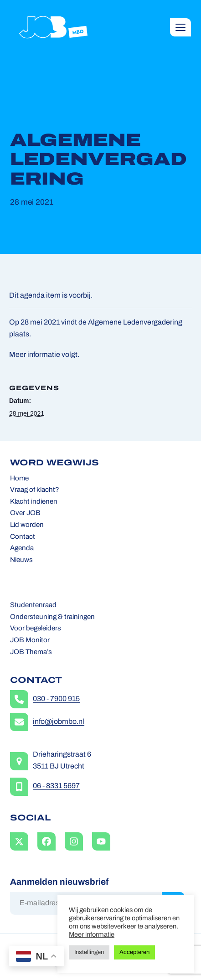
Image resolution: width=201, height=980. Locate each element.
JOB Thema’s (31, 652)
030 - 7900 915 (56, 699)
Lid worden (27, 525)
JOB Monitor (30, 641)
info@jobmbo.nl (59, 722)
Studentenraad (33, 606)
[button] (180, 27)
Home (19, 479)
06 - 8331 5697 (56, 786)
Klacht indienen (34, 502)
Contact (23, 537)
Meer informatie (92, 935)
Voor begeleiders (36, 629)
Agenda (22, 549)
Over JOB (25, 513)
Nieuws (21, 560)
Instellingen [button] (89, 952)
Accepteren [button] (134, 952)
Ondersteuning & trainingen (52, 617)
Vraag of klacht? (35, 490)
